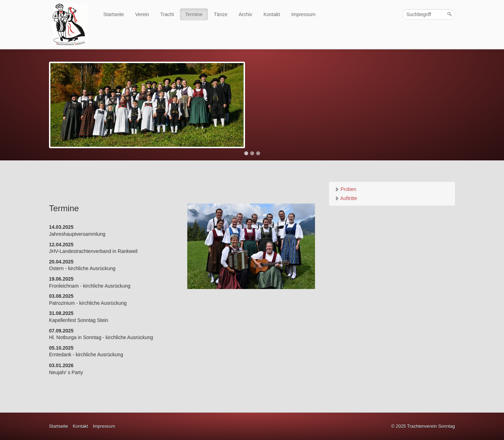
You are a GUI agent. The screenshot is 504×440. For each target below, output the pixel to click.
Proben (345, 189)
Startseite (114, 14)
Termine (194, 14)
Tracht (167, 14)
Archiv (246, 14)
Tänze (221, 14)
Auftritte (346, 198)
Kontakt (272, 14)
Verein (142, 14)
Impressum (303, 14)
